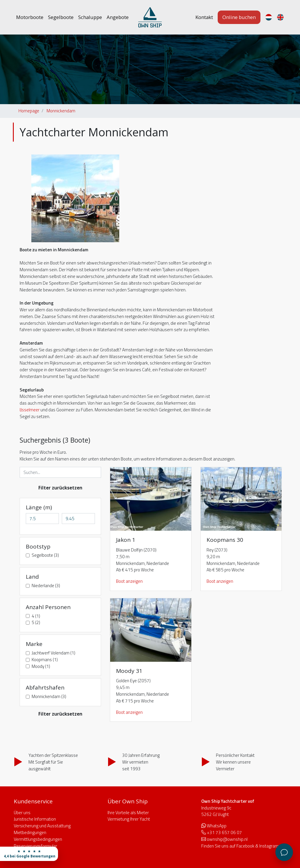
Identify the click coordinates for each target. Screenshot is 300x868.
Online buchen (239, 17)
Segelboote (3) (45, 555)
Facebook (245, 846)
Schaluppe (90, 17)
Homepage (29, 111)
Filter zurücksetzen (60, 488)
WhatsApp (217, 826)
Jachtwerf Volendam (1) (53, 653)
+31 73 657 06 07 (224, 832)
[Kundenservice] (284, 852)
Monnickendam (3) (49, 697)
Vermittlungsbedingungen (38, 839)
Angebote (118, 17)
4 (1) (36, 616)
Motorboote (30, 17)
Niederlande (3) (46, 586)
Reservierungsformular (35, 846)
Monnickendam (61, 111)
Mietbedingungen (30, 832)
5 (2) (36, 623)
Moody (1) (41, 666)
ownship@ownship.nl (227, 839)
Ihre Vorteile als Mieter (128, 813)
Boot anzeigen (129, 581)
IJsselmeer (30, 410)
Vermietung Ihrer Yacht (129, 819)
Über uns (22, 813)
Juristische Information (35, 819)
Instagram (269, 846)
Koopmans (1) (45, 660)
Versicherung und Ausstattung (42, 826)
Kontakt (204, 17)
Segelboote (61, 17)
